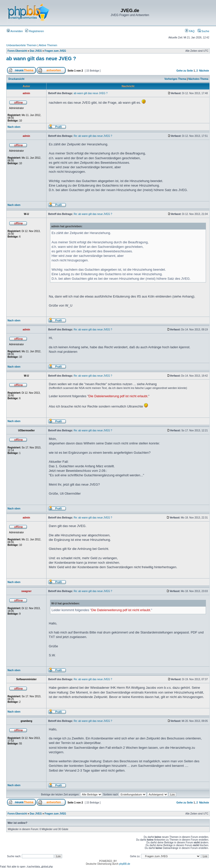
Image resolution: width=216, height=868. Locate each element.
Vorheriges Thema (175, 79)
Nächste (204, 71)
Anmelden (15, 31)
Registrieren (34, 31)
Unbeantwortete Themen (21, 45)
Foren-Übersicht (17, 51)
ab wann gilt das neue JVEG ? (41, 59)
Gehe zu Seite (185, 71)
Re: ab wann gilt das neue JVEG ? (93, 136)
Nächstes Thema (198, 79)
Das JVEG (36, 51)
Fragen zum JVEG (55, 51)
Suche (203, 31)
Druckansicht (16, 79)
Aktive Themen (48, 45)
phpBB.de (125, 864)
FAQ (190, 31)
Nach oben (14, 127)
